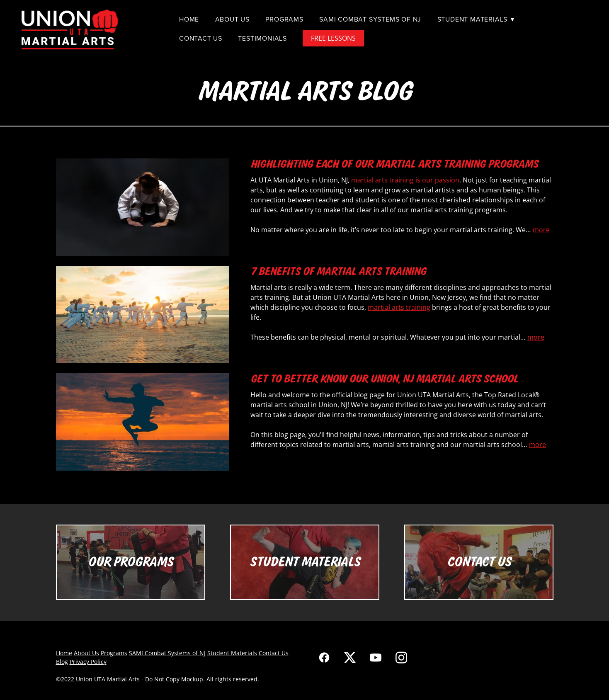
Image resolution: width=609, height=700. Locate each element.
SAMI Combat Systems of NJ (370, 19)
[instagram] (401, 657)
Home (189, 19)
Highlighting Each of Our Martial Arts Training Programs (394, 164)
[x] (350, 657)
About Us (232, 19)
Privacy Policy (88, 662)
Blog (62, 662)
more (541, 230)
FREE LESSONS (333, 38)
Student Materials (476, 19)
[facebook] (324, 657)
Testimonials (262, 38)
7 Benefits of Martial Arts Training (338, 271)
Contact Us (201, 38)
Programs (284, 19)
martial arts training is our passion (405, 180)
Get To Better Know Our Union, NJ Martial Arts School (384, 379)
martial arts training (399, 307)
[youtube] (376, 657)
